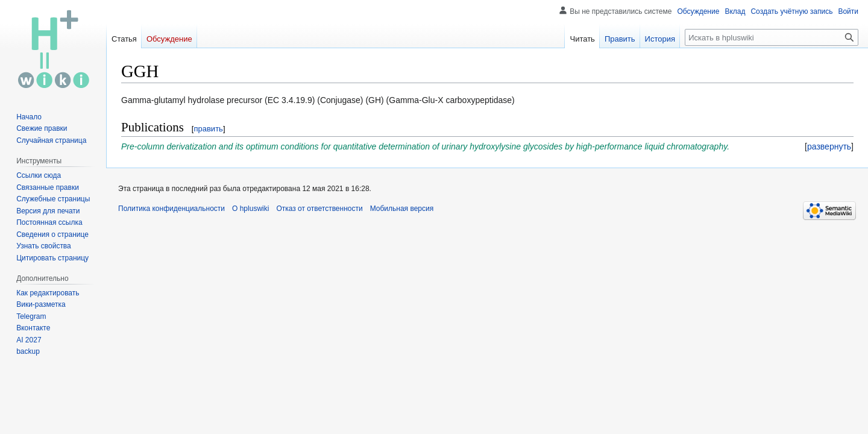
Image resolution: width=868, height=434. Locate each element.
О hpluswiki (250, 209)
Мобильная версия (402, 209)
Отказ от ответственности (319, 209)
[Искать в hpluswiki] (772, 37)
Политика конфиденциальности (171, 209)
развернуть (829, 146)
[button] (829, 146)
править (208, 129)
